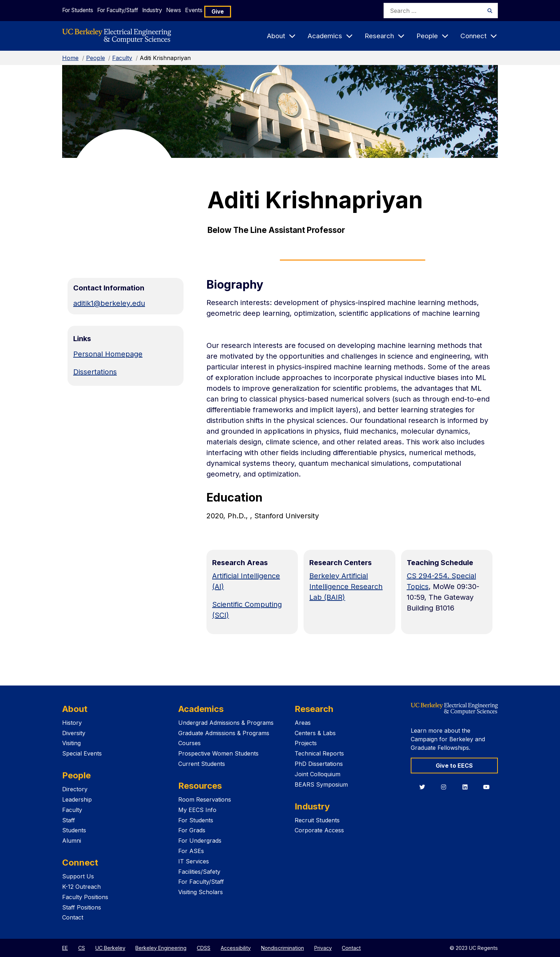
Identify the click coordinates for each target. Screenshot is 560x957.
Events (222, 10)
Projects (306, 743)
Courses (189, 743)
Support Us (78, 876)
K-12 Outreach (81, 887)
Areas (303, 723)
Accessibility (236, 948)
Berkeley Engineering (161, 948)
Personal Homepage (108, 354)
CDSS (204, 948)
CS (82, 948)
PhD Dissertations (319, 764)
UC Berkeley (110, 948)
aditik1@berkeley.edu (109, 303)
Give (249, 11)
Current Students (202, 764)
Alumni (72, 841)
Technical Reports (319, 753)
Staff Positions (82, 907)
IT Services (194, 861)
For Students (77, 10)
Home (70, 58)
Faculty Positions (85, 897)
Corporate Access (319, 830)
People (96, 58)
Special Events (82, 753)
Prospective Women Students (218, 753)
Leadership (77, 799)
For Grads (192, 830)
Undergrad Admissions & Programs (226, 723)
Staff (69, 820)
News (195, 10)
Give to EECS (454, 766)
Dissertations (95, 372)
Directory (75, 789)
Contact (73, 917)
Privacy (323, 948)
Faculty (122, 58)
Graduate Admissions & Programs (224, 733)
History (72, 723)
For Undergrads (200, 841)
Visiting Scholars (201, 892)
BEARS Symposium (321, 784)
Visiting (71, 743)
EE (65, 948)
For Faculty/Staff (125, 10)
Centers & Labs (315, 733)
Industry (166, 10)
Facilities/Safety (199, 872)
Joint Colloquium (317, 774)
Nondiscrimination (282, 948)
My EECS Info (197, 810)
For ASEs (191, 851)
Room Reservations (205, 799)
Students (74, 830)
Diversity (74, 733)
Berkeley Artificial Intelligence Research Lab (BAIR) (346, 587)
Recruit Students (317, 820)
